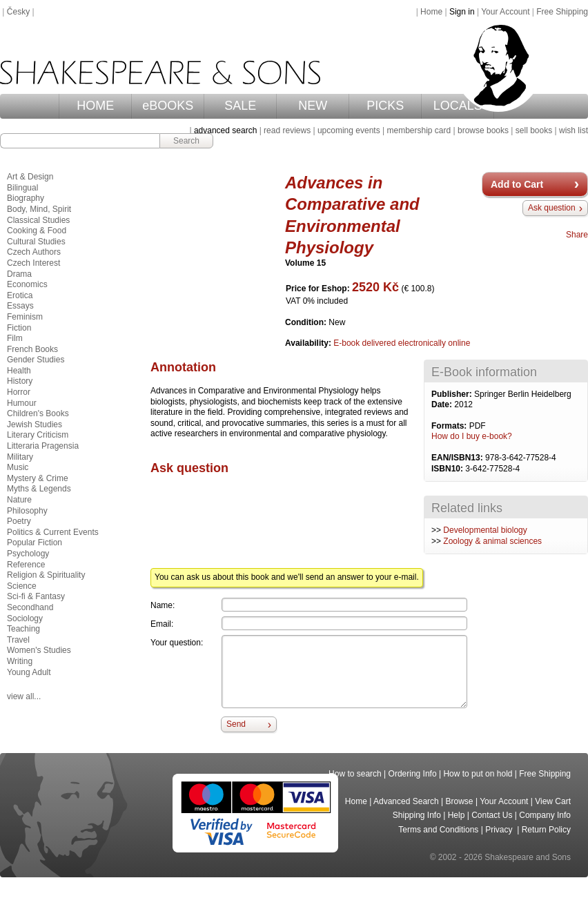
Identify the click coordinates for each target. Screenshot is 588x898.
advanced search (225, 130)
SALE (240, 106)
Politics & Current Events (53, 532)
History (20, 381)
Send (236, 724)
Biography (26, 198)
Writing (20, 661)
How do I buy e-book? (472, 436)
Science (22, 586)
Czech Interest (33, 263)
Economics (27, 284)
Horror (19, 392)
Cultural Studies (36, 242)
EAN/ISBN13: (458, 458)
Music (18, 467)
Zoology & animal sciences (492, 541)
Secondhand (30, 607)
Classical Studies (38, 220)
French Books (32, 349)
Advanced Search (406, 801)
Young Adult (29, 672)
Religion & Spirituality (46, 575)
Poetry (19, 521)
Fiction (19, 328)
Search (186, 141)
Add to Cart (517, 184)
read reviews (287, 130)
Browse (460, 801)
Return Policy (546, 830)
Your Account (505, 12)
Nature (19, 500)
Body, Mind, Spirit (39, 209)
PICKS (385, 106)
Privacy (500, 830)
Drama (19, 274)
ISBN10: (448, 469)
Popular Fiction (35, 543)
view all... (24, 696)
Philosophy (27, 511)
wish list (574, 130)
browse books (483, 130)
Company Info (545, 815)
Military (20, 457)
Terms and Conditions (438, 830)
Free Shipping (562, 12)
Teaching (23, 629)
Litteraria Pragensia (43, 446)
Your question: (177, 643)
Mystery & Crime (38, 478)
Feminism (25, 317)
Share (577, 235)
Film (15, 338)
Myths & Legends (39, 489)
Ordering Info (413, 774)
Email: (162, 624)
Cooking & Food (37, 231)
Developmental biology (485, 530)
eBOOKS (168, 106)
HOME (95, 106)
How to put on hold (478, 774)
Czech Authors (34, 252)
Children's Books (38, 413)
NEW (313, 106)
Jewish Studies (35, 424)
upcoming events (349, 130)
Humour (22, 403)
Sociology (25, 618)
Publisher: (453, 394)
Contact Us (492, 815)
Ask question (552, 208)
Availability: (309, 343)
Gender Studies (36, 360)
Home (431, 12)
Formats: (450, 426)
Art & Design (30, 177)
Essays (20, 306)
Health (19, 371)
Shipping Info (417, 815)
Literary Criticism (38, 435)
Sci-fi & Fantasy (36, 596)
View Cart (553, 801)
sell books (534, 130)
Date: (443, 404)
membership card (419, 130)
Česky (18, 12)
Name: (163, 605)
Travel (18, 640)
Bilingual (22, 188)
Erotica (20, 295)
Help (457, 815)
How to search (355, 774)
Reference (26, 565)
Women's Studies (39, 650)
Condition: (307, 322)
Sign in (462, 12)
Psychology (28, 554)
